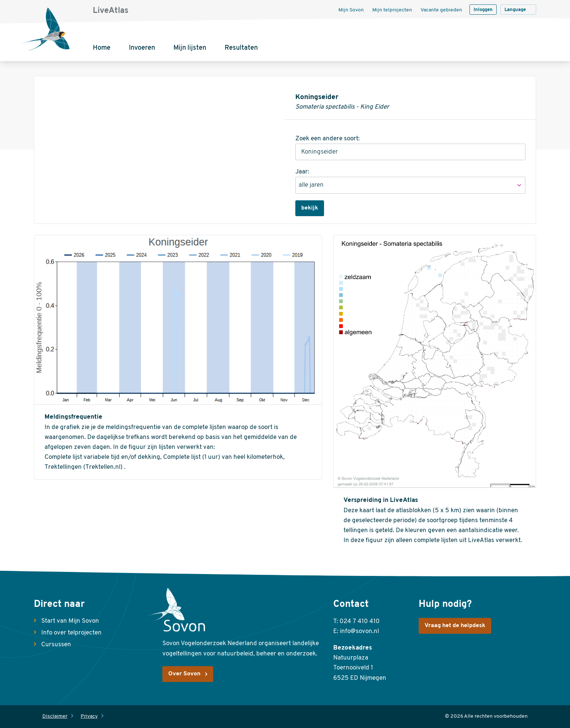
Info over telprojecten (71, 633)
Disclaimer (55, 716)
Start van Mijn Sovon (70, 621)
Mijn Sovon (351, 10)
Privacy (89, 716)
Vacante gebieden (441, 10)
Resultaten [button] (241, 48)
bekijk (310, 208)
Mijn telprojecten (392, 10)
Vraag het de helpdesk (455, 626)
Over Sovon (184, 674)
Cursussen (56, 645)
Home (102, 48)
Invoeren (142, 48)
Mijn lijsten (190, 48)
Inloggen (483, 10)
